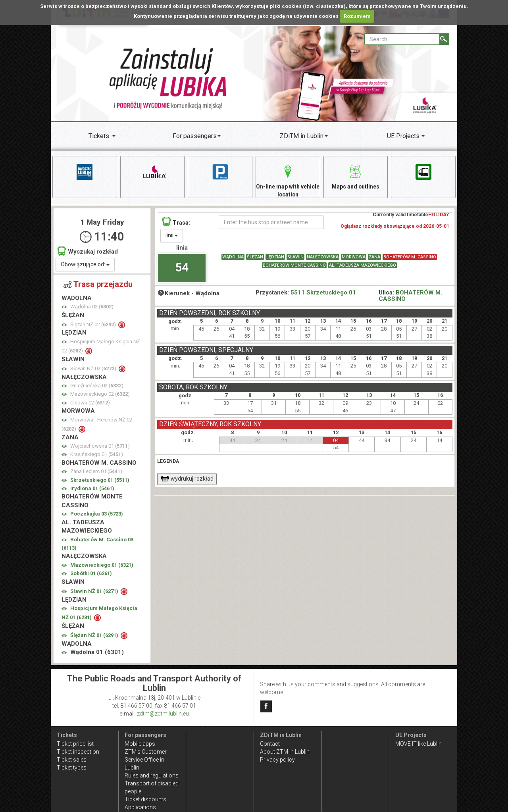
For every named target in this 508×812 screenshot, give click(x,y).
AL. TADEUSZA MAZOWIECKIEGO (363, 266)
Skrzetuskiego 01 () (100, 480)
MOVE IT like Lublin (419, 744)
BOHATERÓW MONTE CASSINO (294, 266)
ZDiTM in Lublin (302, 136)
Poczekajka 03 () (97, 514)
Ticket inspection (78, 752)
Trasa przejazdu (98, 285)
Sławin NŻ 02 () (94, 369)
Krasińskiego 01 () (97, 455)
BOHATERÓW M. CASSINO (410, 257)
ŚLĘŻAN (255, 257)
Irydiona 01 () (92, 489)
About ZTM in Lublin (285, 752)
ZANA (374, 257)
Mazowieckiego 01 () (102, 565)
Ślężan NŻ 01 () (95, 636)
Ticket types (72, 768)
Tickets (99, 136)
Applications (140, 807)
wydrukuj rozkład (187, 479)
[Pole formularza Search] (402, 39)
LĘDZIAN (275, 257)
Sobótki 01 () (91, 574)
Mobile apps (140, 744)
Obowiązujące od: (85, 265)
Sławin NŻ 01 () (95, 592)
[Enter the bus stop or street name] (271, 223)
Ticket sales (72, 760)
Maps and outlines (356, 176)
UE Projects (403, 136)
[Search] (444, 39)
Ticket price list (75, 744)
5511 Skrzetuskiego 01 (323, 292)
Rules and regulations (152, 775)
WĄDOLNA (233, 257)
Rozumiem (357, 16)
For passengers (195, 136)
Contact (270, 744)
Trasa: (176, 222)
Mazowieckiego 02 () (100, 394)
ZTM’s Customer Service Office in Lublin (146, 760)
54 (182, 267)
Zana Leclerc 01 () (96, 472)
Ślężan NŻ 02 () (94, 325)
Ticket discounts (145, 799)
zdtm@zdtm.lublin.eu (163, 714)
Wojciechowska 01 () (100, 446)
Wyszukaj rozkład (88, 251)
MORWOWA (354, 257)
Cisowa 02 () (90, 403)
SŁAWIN (295, 257)
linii (172, 236)
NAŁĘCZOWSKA (323, 257)
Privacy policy (277, 760)
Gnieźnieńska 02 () (97, 386)
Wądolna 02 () (92, 307)
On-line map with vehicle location (288, 180)
